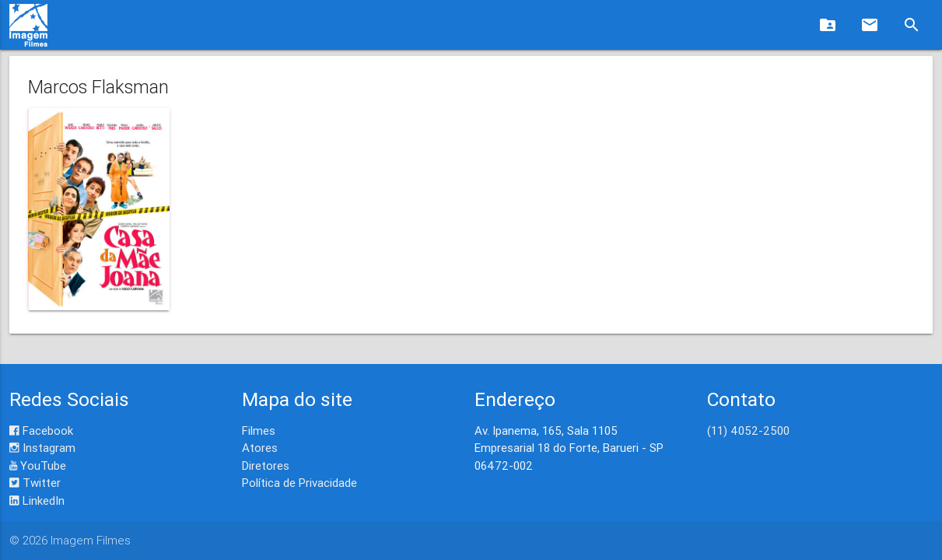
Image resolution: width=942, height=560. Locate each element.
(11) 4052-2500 (748, 430)
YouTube (38, 465)
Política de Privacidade (299, 483)
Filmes (259, 430)
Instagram (42, 448)
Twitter (35, 483)
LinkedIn (37, 500)
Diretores (266, 465)
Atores (260, 448)
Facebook (41, 430)
